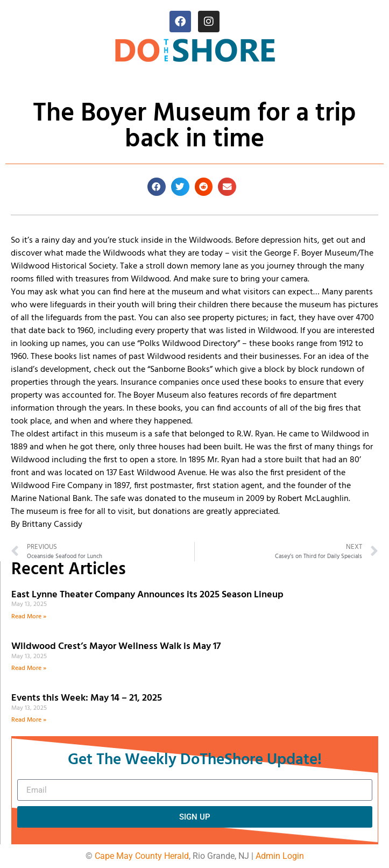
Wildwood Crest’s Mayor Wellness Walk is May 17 (118, 647)
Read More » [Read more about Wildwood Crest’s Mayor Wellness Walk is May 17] (29, 668)
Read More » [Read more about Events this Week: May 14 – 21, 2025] (29, 720)
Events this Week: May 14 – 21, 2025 (87, 698)
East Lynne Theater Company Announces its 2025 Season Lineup (148, 595)
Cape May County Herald (142, 856)
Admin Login (280, 856)
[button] (157, 187)
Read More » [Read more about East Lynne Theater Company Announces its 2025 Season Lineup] (29, 617)
